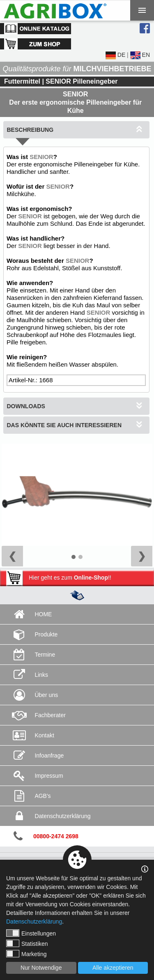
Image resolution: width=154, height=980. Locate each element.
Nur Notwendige (41, 968)
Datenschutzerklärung (34, 922)
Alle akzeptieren (113, 968)
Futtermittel (22, 81)
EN (140, 55)
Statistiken (27, 943)
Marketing (26, 954)
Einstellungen (31, 933)
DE (115, 55)
